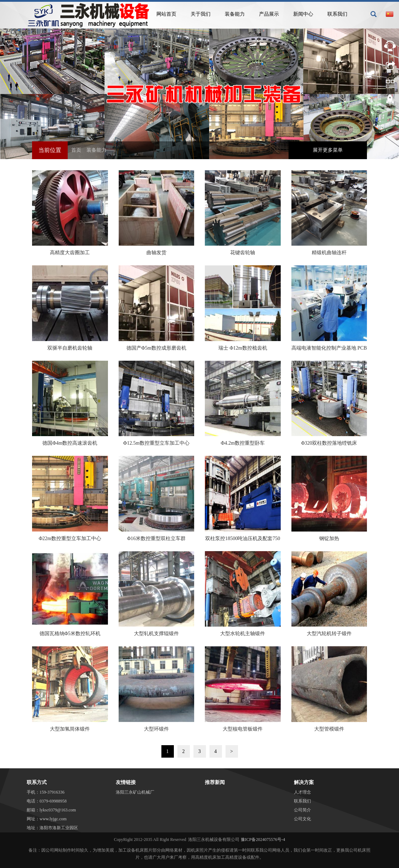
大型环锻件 (156, 729)
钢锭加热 (329, 538)
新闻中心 (303, 14)
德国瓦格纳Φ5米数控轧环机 (70, 634)
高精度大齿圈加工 (70, 253)
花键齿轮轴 (243, 253)
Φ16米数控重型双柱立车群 (156, 538)
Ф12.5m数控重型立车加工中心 (156, 443)
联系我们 (337, 14)
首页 (76, 150)
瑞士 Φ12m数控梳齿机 (243, 348)
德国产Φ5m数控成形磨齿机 (156, 348)
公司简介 (302, 810)
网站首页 (166, 14)
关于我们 (201, 14)
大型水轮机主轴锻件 (243, 634)
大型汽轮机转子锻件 (329, 634)
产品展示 (269, 14)
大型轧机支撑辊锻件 (156, 634)
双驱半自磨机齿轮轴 (70, 348)
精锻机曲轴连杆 (329, 253)
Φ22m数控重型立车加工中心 (70, 538)
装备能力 (235, 14)
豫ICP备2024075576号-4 (263, 840)
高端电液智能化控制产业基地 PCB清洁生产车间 (329, 350)
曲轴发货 (156, 253)
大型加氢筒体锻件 (70, 729)
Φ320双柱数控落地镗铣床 (329, 443)
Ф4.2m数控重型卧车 (243, 443)
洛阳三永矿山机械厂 (135, 792)
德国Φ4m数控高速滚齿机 (70, 443)
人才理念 (302, 792)
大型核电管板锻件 (243, 729)
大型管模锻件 (329, 729)
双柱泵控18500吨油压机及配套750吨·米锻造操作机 (243, 541)
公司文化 (302, 819)
